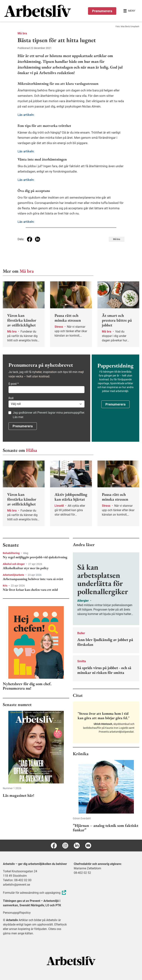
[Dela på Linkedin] (38, 239)
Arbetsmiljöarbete (14, 575)
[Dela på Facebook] (30, 239)
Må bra (22, 33)
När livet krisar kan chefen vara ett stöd (30, 590)
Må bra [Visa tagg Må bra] (117, 239)
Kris (5, 586)
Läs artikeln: (26, 115)
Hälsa (32, 450)
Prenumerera (102, 11)
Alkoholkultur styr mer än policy (26, 568)
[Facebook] (54, 846)
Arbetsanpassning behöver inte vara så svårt (33, 579)
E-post (14, 384)
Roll (11, 398)
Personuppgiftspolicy (17, 913)
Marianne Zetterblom (87, 868)
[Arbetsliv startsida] (71, 961)
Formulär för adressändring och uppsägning (35, 893)
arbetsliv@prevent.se (16, 885)
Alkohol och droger (14, 564)
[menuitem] (38, 11)
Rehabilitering (11, 553)
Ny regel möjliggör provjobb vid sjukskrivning (35, 557)
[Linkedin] (77, 846)
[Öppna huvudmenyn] (129, 11)
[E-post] (88, 846)
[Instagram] (65, 846)
